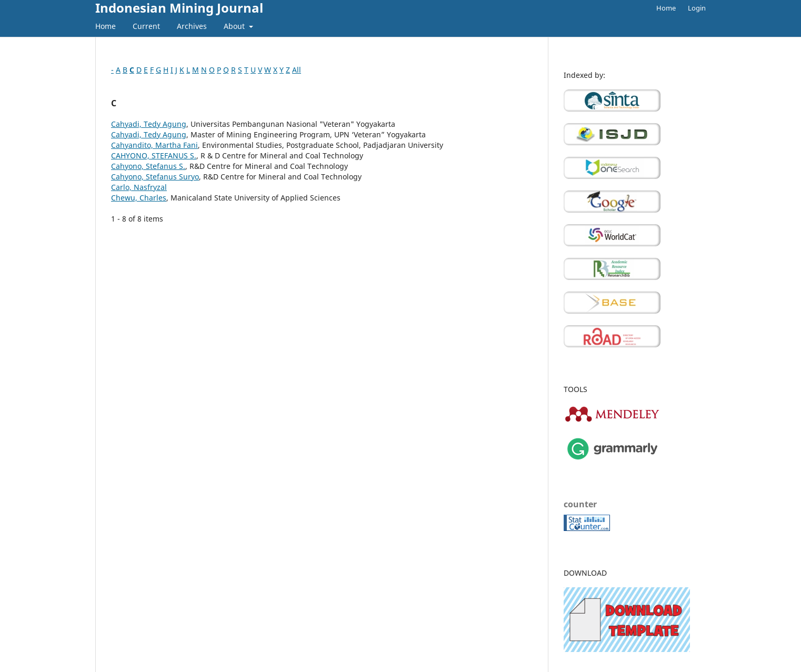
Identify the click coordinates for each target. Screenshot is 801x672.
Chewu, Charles (139, 198)
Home (106, 26)
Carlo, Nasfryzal (139, 187)
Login (697, 8)
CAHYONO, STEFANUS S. (154, 156)
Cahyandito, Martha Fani (154, 145)
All (297, 70)
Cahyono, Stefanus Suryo (155, 177)
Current (146, 26)
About (235, 26)
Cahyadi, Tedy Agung (149, 124)
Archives (192, 26)
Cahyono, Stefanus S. (148, 166)
